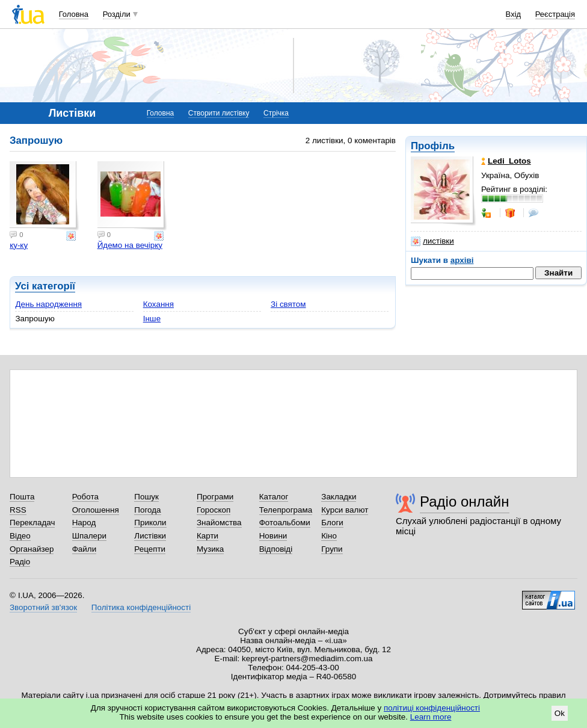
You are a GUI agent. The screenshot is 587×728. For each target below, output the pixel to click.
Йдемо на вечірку (130, 245)
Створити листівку (219, 113)
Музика (210, 549)
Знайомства (219, 523)
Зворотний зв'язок (43, 607)
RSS (18, 510)
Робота (85, 497)
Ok (560, 713)
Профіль (433, 146)
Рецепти (150, 549)
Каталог (274, 497)
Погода (147, 510)
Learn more (431, 717)
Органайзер (32, 549)
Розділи (117, 14)
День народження (48, 304)
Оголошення (96, 510)
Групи (332, 549)
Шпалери (89, 536)
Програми (215, 497)
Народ (84, 523)
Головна (74, 14)
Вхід (514, 14)
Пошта (22, 497)
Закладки (339, 497)
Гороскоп (214, 510)
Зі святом (288, 304)
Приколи (150, 523)
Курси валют (345, 510)
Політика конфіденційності (141, 607)
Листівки (150, 536)
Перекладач (32, 523)
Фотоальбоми (285, 523)
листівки (432, 241)
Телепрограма (286, 510)
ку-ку (19, 245)
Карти (207, 536)
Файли (85, 549)
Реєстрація (555, 14)
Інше (152, 319)
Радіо (20, 562)
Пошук (146, 497)
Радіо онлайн (465, 501)
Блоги (332, 523)
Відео (20, 536)
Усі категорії (45, 286)
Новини (273, 536)
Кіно (329, 536)
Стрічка (276, 113)
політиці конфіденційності (432, 708)
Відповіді (276, 549)
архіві (462, 260)
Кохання (158, 304)
